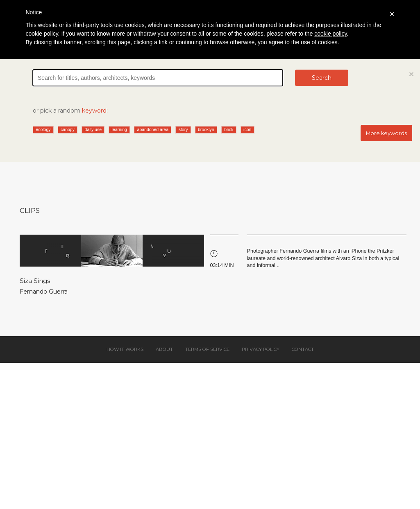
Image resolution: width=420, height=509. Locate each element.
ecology (43, 129)
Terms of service (207, 349)
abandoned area (153, 129)
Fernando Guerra (44, 292)
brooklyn (206, 129)
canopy (68, 129)
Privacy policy (261, 349)
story (183, 129)
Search (322, 78)
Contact (303, 349)
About (164, 349)
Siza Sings (35, 281)
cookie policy (330, 34)
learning (119, 129)
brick (229, 129)
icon (247, 129)
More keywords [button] (386, 133)
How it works (125, 349)
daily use (93, 129)
